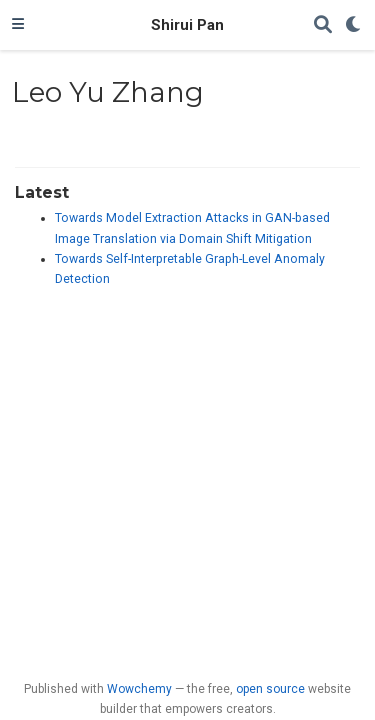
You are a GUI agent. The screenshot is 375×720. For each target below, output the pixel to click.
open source (270, 689)
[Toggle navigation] (18, 25)
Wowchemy (139, 689)
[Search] (323, 25)
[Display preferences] (354, 25)
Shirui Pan (187, 25)
